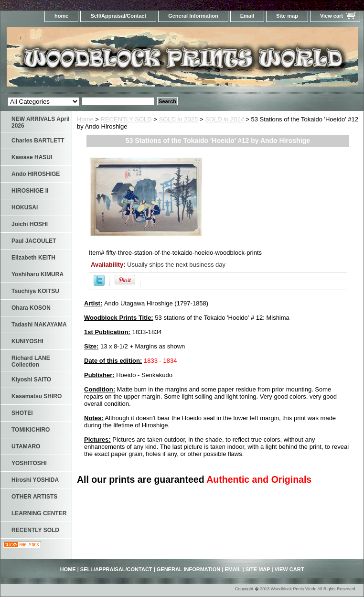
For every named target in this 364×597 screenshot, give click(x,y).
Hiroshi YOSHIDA (35, 480)
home (61, 16)
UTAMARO (26, 446)
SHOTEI (22, 413)
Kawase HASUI (32, 157)
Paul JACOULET (34, 241)
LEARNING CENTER (39, 513)
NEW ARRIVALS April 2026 (41, 122)
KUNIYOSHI (27, 341)
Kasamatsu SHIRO (37, 396)
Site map (287, 16)
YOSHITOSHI (29, 463)
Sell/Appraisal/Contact (118, 16)
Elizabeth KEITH (33, 258)
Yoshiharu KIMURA (37, 274)
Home (85, 119)
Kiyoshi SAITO (31, 380)
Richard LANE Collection (31, 361)
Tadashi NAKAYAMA (39, 325)
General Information (193, 16)
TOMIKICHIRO (31, 430)
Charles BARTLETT (38, 141)
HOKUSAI (25, 207)
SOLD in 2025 (179, 119)
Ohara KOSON (31, 308)
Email (247, 16)
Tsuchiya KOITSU (35, 291)
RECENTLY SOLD (126, 119)
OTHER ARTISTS (34, 497)
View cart (332, 16)
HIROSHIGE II (30, 191)
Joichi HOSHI (30, 224)
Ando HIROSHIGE (36, 174)
